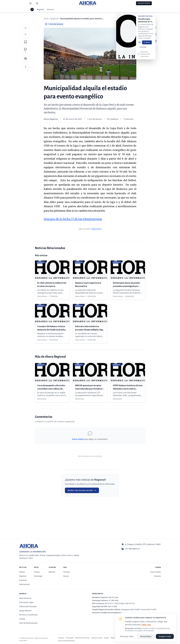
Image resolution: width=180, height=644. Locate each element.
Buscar (66, 576)
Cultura (37, 572)
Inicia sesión (78, 439)
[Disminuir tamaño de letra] (25, 34)
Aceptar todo (165, 636)
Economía (23, 580)
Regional (40, 9)
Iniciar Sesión (144, 3)
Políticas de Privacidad (28, 606)
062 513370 (152, 610)
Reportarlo (97, 229)
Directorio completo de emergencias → (108, 613)
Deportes (23, 576)
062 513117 (109, 603)
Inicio (46, 19)
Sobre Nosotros (25, 598)
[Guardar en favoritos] (25, 42)
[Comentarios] (25, 50)
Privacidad (70, 638)
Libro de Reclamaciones (28, 623)
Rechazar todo (127, 636)
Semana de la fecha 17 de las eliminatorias (73, 219)
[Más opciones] (25, 67)
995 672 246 (113, 597)
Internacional (24, 584)
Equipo (107, 638)
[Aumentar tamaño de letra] (25, 28)
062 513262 (120, 603)
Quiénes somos (97, 638)
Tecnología (38, 576)
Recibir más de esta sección (82, 490)
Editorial (52, 572)
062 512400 (135, 610)
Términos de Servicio (82, 638)
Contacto (157, 576)
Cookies (22, 619)
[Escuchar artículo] (25, 59)
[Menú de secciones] (30, 3)
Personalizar (146, 636)
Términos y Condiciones (28, 615)
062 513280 (113, 606)
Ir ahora (147, 44)
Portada (67, 572)
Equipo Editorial (25, 611)
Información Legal (26, 602)
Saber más (146, 625)
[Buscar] (37, 3)
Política (22, 572)
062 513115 (130, 603)
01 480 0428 (114, 600)
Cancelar (143, 49)
